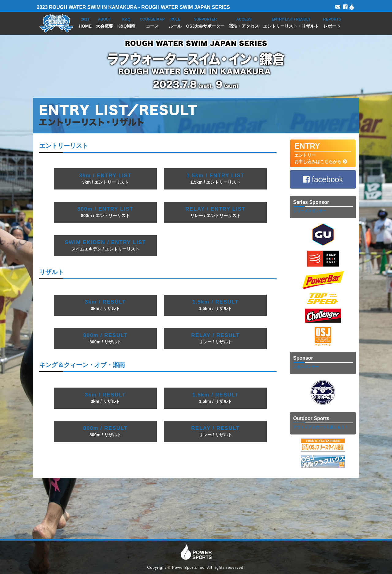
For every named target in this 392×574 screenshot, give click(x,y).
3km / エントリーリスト (105, 179)
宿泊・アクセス (244, 22)
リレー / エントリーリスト (215, 212)
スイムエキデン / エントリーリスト (106, 245)
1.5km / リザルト (215, 305)
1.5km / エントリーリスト (215, 179)
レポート (332, 22)
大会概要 (104, 22)
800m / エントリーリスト (105, 212)
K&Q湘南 (126, 22)
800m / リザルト (106, 338)
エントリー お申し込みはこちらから (323, 153)
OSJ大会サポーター (205, 22)
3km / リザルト (105, 305)
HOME (85, 22)
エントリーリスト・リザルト (291, 22)
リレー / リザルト (215, 338)
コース (152, 22)
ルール (175, 22)
